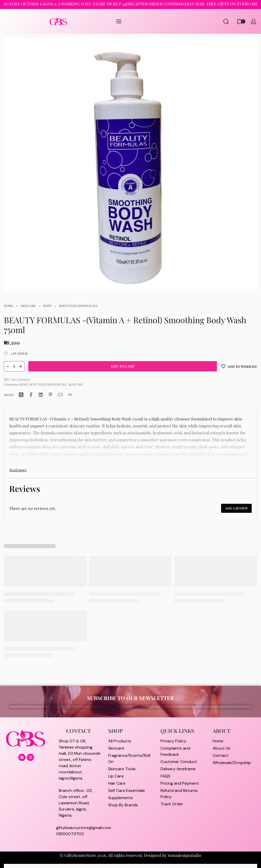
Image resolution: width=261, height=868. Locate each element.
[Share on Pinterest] (50, 395)
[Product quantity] (14, 366)
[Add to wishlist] (239, 366)
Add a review (236, 508)
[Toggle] (18, 470)
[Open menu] (119, 21)
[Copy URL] (70, 395)
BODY (48, 306)
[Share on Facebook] (31, 395)
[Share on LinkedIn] (41, 395)
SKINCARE (28, 306)
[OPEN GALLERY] (130, 164)
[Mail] (60, 395)
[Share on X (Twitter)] (21, 395)
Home (9, 306)
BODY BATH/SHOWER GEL (78, 306)
